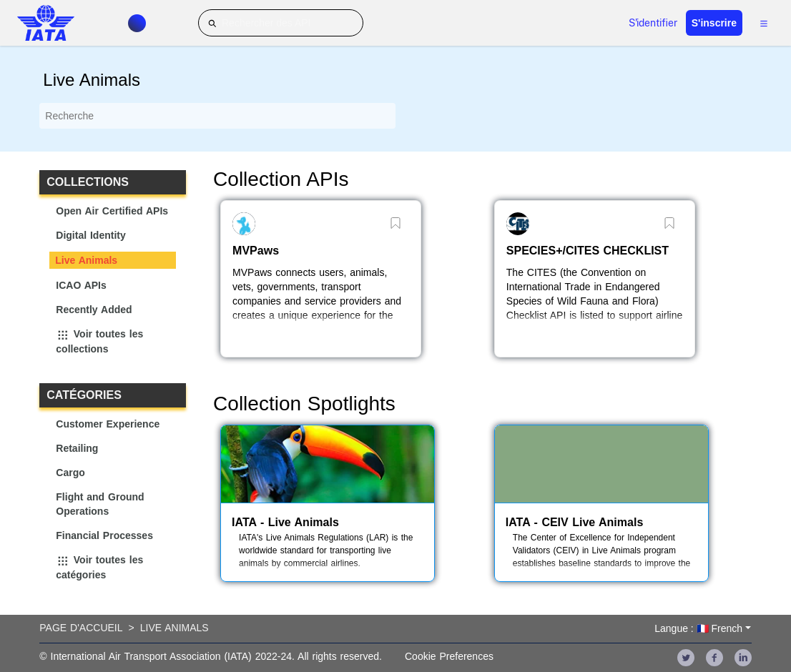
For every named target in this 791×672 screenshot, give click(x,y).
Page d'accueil (81, 628)
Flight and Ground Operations (100, 504)
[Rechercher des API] (281, 23)
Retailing (77, 448)
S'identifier (653, 23)
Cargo (70, 473)
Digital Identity (90, 235)
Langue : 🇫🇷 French (698, 628)
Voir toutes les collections (99, 342)
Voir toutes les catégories (99, 568)
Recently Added (94, 310)
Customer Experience (108, 424)
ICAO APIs (81, 285)
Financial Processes (104, 535)
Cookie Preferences (449, 656)
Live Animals (86, 260)
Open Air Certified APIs (112, 211)
